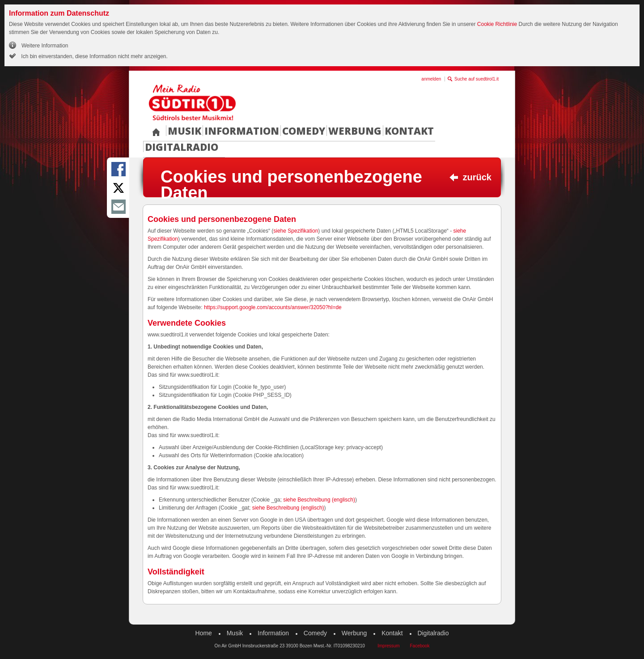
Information (242, 131)
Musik (184, 131)
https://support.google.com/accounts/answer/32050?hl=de (273, 307)
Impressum (388, 646)
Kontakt (409, 131)
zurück (477, 177)
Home (204, 633)
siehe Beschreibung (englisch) (319, 500)
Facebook (419, 646)
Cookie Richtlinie (497, 24)
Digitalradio (182, 147)
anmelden (431, 79)
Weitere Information (45, 46)
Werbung (355, 131)
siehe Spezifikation (296, 231)
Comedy (304, 131)
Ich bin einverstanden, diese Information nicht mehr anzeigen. (94, 56)
